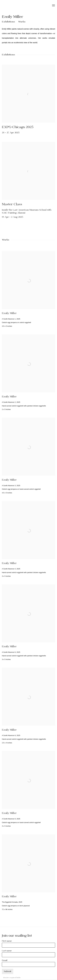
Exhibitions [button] (8, 22)
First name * (8, 941)
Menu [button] (53, 6)
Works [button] (22, 22)
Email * (5, 960)
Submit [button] (8, 971)
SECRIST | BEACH (20, 6)
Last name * (8, 951)
